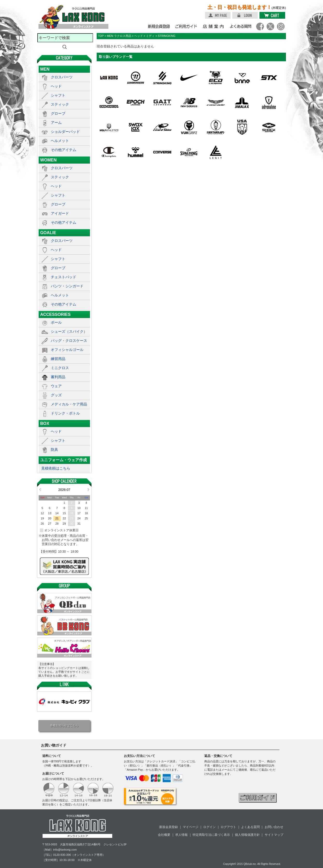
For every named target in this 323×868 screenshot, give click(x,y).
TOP (101, 36)
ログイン (209, 827)
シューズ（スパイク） (69, 331)
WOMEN (48, 160)
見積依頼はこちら (56, 468)
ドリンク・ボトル (65, 413)
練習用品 (58, 359)
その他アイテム (64, 150)
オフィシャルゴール (67, 350)
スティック (60, 104)
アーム (56, 123)
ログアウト (228, 827)
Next (89, 489)
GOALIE (48, 233)
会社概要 (164, 835)
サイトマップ (274, 835)
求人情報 (181, 835)
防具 (54, 450)
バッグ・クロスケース (69, 341)
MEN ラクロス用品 (119, 36)
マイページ (191, 827)
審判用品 (58, 377)
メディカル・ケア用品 (69, 404)
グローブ (58, 113)
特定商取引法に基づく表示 (211, 835)
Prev (40, 489)
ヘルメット (60, 141)
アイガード (60, 213)
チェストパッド (64, 277)
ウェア (56, 386)
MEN (45, 69)
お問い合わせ (274, 827)
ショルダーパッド (65, 132)
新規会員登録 (168, 827)
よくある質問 (250, 827)
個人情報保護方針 (247, 835)
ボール (56, 322)
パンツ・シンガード (67, 286)
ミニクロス (60, 368)
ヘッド (56, 86)
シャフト (58, 95)
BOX (45, 423)
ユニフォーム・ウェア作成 (64, 460)
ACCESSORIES (55, 314)
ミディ (150, 36)
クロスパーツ (62, 77)
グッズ (56, 395)
